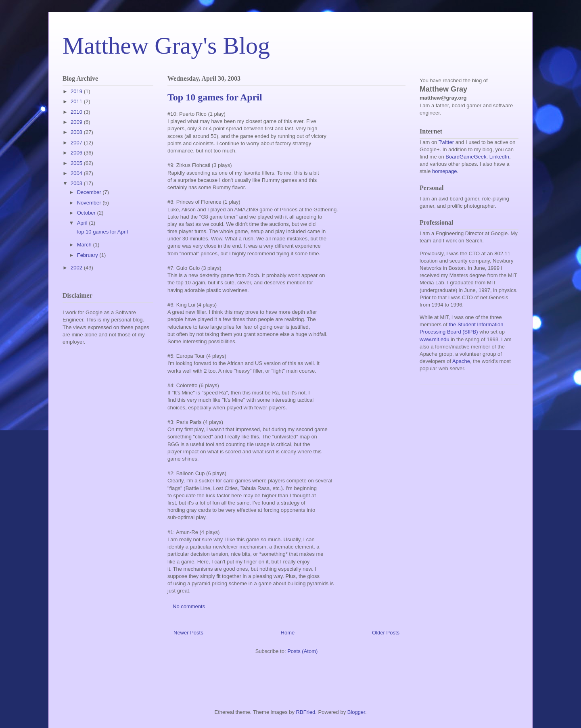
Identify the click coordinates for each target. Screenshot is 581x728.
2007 (77, 143)
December (90, 192)
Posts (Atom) (302, 651)
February (88, 255)
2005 (77, 163)
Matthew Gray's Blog (166, 46)
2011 (77, 101)
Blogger (356, 712)
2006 (77, 153)
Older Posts (386, 633)
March (85, 245)
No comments (190, 606)
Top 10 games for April (215, 97)
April (83, 223)
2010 (77, 112)
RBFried (306, 712)
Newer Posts (188, 633)
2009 (77, 122)
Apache (461, 361)
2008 (77, 132)
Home (288, 633)
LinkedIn (499, 157)
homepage (444, 171)
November (90, 203)
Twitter (446, 142)
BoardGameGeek (466, 157)
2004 (77, 173)
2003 (77, 183)
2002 (77, 268)
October (87, 213)
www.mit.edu (435, 339)
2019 (77, 91)
